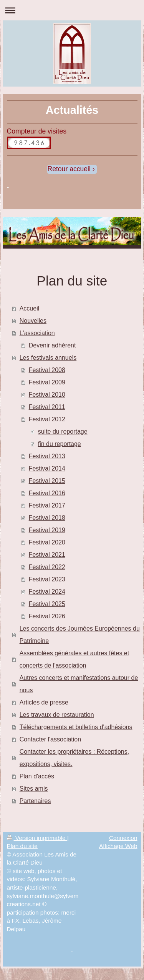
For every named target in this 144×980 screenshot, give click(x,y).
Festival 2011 (47, 407)
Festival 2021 (47, 555)
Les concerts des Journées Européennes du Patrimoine (80, 635)
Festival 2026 (47, 616)
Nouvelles (33, 321)
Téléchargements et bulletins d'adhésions (76, 727)
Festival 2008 (47, 370)
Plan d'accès (37, 776)
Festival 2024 (47, 592)
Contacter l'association (50, 739)
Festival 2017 (47, 505)
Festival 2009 (47, 382)
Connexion (123, 838)
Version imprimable (37, 838)
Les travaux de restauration (57, 715)
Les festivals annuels (48, 358)
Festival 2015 (47, 481)
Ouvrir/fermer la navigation (72, 10)
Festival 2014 (47, 468)
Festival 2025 (47, 604)
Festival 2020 (47, 542)
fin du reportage (60, 444)
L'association (37, 333)
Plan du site (22, 846)
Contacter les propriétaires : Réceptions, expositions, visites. (74, 758)
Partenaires (35, 801)
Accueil (30, 308)
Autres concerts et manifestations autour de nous (79, 684)
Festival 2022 (47, 567)
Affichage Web (118, 846)
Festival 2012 (47, 419)
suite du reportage (63, 432)
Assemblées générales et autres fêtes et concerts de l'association (74, 659)
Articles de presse (44, 702)
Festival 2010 (47, 395)
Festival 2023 (47, 579)
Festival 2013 (47, 456)
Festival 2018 (47, 518)
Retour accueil (69, 169)
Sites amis (34, 789)
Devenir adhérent (52, 345)
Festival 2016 (47, 493)
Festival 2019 (47, 530)
